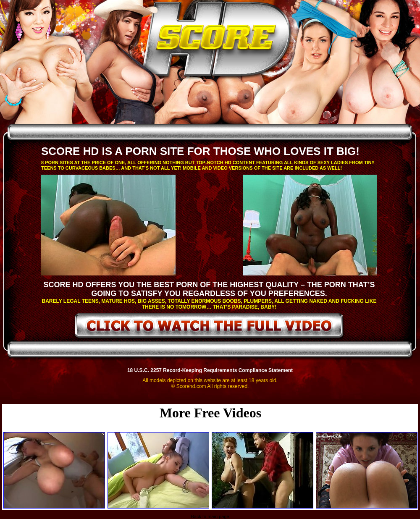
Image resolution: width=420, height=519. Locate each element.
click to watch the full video (209, 327)
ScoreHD (217, 41)
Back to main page (210, 516)
